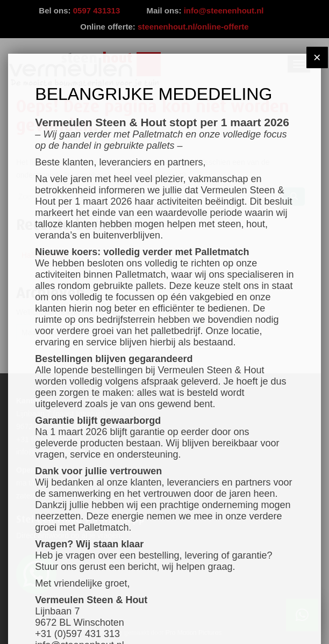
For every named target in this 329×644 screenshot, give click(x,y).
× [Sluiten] (317, 57)
